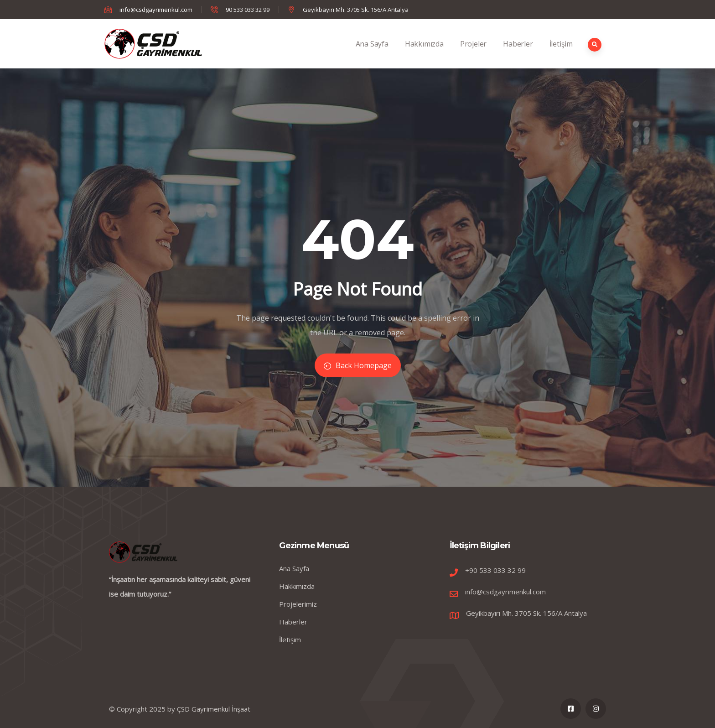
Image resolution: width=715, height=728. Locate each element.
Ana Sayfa (372, 54)
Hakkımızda (424, 54)
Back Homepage (358, 365)
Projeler (473, 54)
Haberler (518, 54)
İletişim (561, 54)
